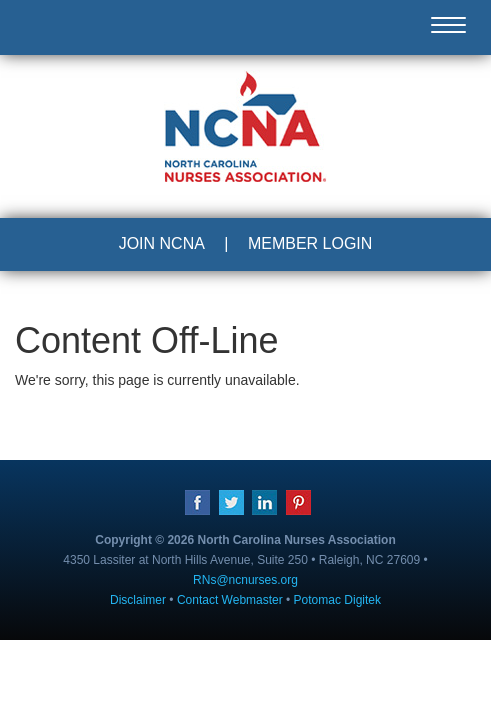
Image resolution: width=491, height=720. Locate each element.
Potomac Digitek (337, 600)
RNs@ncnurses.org (245, 580)
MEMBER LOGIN (310, 243)
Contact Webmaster (230, 600)
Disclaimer (138, 600)
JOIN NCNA (162, 243)
